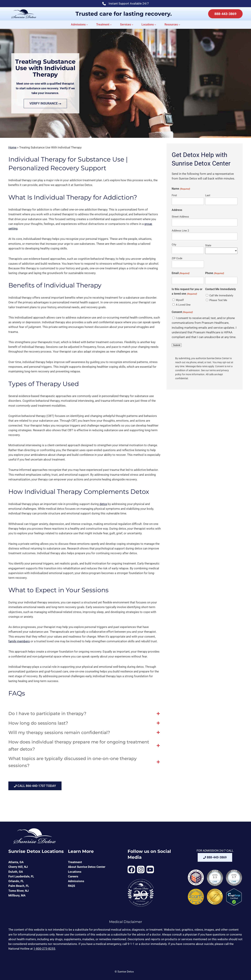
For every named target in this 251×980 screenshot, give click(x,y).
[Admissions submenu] (87, 25)
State (208, 245)
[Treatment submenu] (111, 25)
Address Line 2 (180, 231)
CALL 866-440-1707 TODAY (35, 786)
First (174, 195)
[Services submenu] (132, 25)
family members (19, 641)
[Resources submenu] (179, 25)
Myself (180, 300)
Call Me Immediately (221, 296)
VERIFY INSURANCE (45, 103)
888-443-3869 (225, 14)
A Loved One (183, 305)
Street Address (180, 217)
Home (12, 147)
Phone (215, 273)
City (174, 245)
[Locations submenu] (155, 25)
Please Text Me (218, 300)
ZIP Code (177, 258)
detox (103, 504)
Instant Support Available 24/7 (126, 4)
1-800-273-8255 (44, 949)
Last (208, 195)
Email (181, 273)
